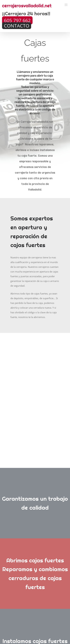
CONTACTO (17, 26)
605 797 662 (17, 20)
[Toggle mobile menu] (66, 5)
